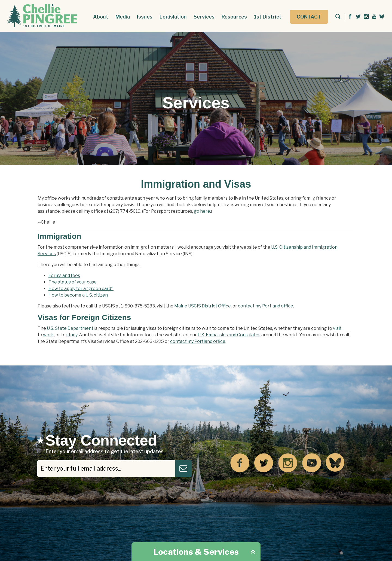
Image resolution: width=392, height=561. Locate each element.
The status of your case (73, 282)
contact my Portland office (266, 306)
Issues (145, 17)
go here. (202, 211)
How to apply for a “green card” (81, 289)
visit (337, 328)
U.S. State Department (70, 328)
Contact (309, 17)
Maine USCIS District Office (203, 306)
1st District (268, 17)
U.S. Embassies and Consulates (229, 335)
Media (123, 17)
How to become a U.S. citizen (78, 295)
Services (204, 17)
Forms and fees (64, 275)
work (48, 335)
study (72, 335)
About (101, 17)
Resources (234, 17)
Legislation (173, 17)
